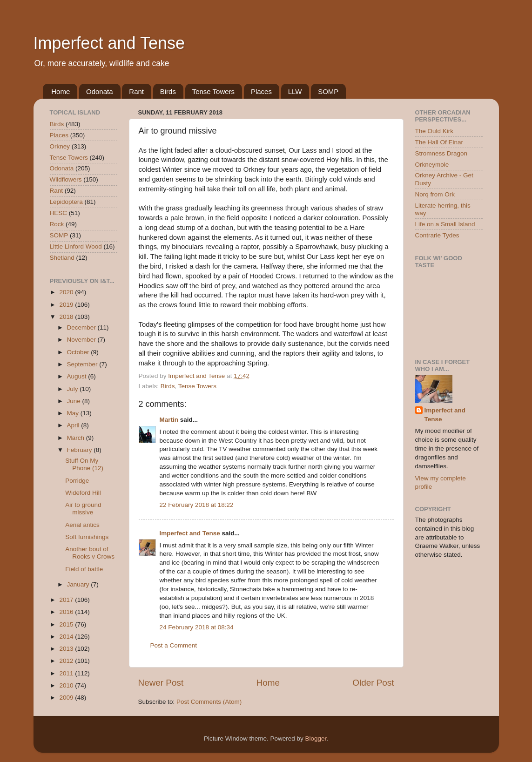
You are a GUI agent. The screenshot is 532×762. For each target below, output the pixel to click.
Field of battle (84, 569)
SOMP (328, 91)
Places (261, 91)
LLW (295, 91)
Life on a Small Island (445, 224)
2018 (67, 317)
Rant (136, 91)
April (74, 425)
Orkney (60, 146)
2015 (67, 624)
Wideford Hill (83, 493)
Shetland (62, 258)
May (74, 413)
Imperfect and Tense (109, 43)
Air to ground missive (83, 509)
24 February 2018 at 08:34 (197, 627)
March (77, 438)
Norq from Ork (435, 194)
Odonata (100, 91)
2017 (67, 600)
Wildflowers (66, 179)
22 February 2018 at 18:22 (197, 505)
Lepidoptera (66, 202)
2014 (67, 637)
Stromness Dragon (441, 153)
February (81, 450)
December (82, 327)
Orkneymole (432, 165)
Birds (168, 91)
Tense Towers (213, 91)
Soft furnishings (87, 537)
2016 (67, 612)
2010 (67, 685)
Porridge (77, 481)
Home (61, 91)
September (83, 364)
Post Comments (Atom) (209, 702)
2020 (67, 292)
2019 (67, 305)
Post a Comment (174, 645)
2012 (67, 661)
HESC (59, 213)
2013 (67, 649)
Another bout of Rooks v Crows (90, 553)
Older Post (373, 683)
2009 (67, 698)
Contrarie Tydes (437, 235)
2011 (67, 673)
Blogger (316, 738)
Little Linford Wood (76, 246)
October (79, 352)
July (74, 389)
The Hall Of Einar (439, 142)
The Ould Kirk (434, 131)
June (75, 401)
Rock (57, 224)
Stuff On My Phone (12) (84, 464)
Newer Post (161, 683)
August (78, 376)
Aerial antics (82, 525)
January (79, 584)
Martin (169, 420)
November (82, 340)
